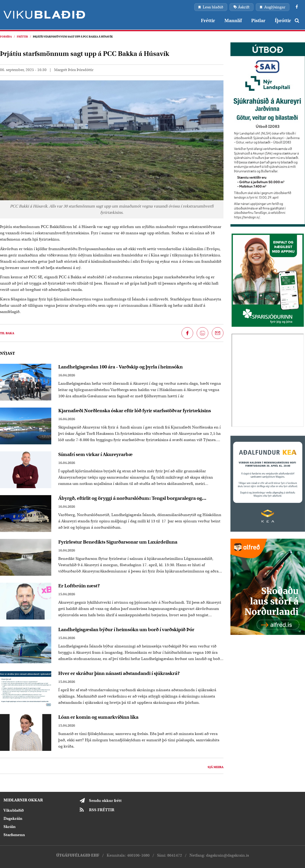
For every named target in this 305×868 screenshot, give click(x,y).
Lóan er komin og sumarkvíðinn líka (98, 717)
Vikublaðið (14, 810)
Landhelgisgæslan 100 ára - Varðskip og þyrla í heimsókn (120, 367)
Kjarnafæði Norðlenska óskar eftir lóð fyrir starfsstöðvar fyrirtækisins (135, 411)
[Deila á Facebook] (187, 333)
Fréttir (22, 37)
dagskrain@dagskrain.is (227, 855)
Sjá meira (216, 767)
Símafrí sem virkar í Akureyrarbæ (95, 454)
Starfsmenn (14, 835)
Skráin (10, 827)
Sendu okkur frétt (105, 801)
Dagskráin (13, 819)
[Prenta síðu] (202, 333)
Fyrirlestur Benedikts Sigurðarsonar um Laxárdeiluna (118, 542)
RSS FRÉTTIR (102, 810)
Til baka (7, 333)
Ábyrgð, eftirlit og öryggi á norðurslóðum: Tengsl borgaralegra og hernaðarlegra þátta (130, 498)
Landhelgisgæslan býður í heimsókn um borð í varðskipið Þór (126, 630)
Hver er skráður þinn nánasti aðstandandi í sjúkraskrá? (119, 673)
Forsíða (6, 37)
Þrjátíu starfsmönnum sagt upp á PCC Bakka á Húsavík (73, 37)
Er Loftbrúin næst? (79, 586)
